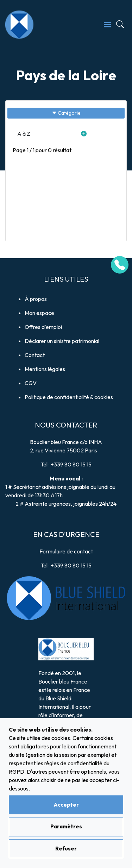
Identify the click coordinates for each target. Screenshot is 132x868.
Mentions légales (45, 369)
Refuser (66, 849)
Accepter (66, 805)
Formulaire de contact (66, 551)
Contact (35, 355)
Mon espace (39, 313)
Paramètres (66, 826)
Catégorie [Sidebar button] (66, 113)
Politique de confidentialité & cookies (69, 397)
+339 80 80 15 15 (71, 464)
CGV (31, 383)
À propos (36, 299)
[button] (51, 134)
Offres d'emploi (43, 327)
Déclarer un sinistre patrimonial (62, 341)
